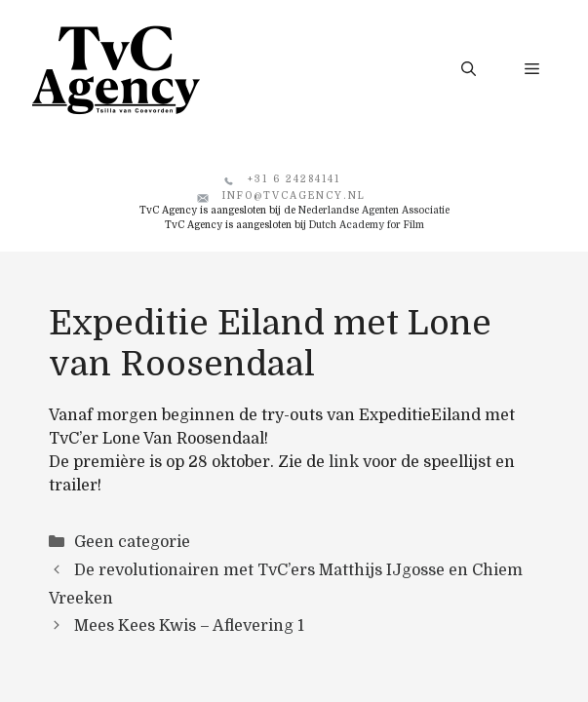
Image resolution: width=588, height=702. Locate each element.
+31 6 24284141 (294, 179)
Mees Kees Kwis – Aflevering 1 (189, 626)
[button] (469, 69)
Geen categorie (132, 542)
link (344, 462)
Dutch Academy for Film (367, 225)
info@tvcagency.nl (294, 195)
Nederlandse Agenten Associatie (374, 210)
